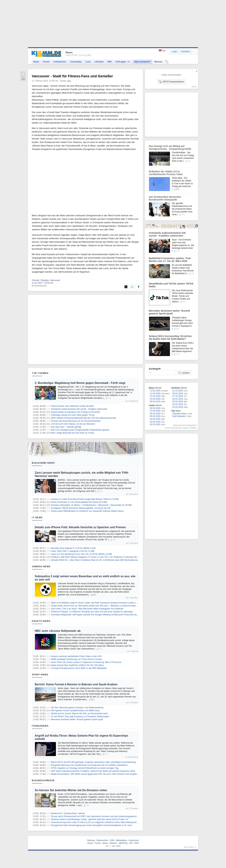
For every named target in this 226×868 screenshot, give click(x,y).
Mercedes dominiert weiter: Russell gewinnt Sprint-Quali (77, 719)
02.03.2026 (155, 424)
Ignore (186, 428)
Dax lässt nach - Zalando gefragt (66, 427)
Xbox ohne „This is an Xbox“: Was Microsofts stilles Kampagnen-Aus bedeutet (87, 609)
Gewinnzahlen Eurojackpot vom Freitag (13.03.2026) (75, 412)
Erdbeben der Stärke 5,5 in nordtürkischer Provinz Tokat (166, 173)
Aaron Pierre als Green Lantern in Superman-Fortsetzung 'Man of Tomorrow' (86, 662)
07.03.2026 (155, 411)
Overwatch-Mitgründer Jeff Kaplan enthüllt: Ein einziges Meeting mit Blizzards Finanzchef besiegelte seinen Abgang (105, 615)
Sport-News (40, 674)
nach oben (189, 847)
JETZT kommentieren (171, 82)
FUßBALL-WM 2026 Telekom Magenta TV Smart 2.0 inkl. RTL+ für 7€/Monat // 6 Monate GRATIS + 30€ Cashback (104, 557)
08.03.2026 (155, 408)
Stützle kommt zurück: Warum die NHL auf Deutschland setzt (79, 714)
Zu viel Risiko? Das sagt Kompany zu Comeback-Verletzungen (80, 716)
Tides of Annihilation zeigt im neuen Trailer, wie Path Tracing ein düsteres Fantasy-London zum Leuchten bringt (102, 603)
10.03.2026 (155, 399)
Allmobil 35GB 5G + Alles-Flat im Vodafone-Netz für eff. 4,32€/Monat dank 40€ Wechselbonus (94, 560)
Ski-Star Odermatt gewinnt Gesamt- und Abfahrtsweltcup (77, 708)
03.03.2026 (155, 422)
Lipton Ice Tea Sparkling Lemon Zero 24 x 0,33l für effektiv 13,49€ (81, 554)
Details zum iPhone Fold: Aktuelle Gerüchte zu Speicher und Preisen (80, 527)
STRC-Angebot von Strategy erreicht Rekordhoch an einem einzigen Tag (85, 768)
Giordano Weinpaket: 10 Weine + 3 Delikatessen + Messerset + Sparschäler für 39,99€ (91, 505)
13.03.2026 (155, 391)
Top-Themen (40, 373)
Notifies (193, 428)
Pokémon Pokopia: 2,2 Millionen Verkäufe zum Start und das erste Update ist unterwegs (92, 612)
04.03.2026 (155, 419)
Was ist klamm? (142, 62)
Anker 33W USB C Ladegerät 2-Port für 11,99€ (73, 551)
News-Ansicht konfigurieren (185, 425)
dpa (69, 81)
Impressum (134, 840)
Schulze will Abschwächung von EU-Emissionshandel (76, 421)
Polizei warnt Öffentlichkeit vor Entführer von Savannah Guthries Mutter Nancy (87, 511)
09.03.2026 (155, 402)
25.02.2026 (178, 402)
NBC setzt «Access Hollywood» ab (58, 631)
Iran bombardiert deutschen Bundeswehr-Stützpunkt (165, 198)
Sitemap (91, 840)
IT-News (37, 517)
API (131, 843)
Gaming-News (41, 566)
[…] (105, 398)
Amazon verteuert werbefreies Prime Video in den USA (76, 656)
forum (194, 87)
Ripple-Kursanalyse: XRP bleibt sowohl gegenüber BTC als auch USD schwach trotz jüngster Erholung (99, 774)
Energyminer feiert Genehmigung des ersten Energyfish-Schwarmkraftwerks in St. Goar (92, 825)
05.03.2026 (155, 416)
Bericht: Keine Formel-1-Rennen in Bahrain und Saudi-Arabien (76, 684)
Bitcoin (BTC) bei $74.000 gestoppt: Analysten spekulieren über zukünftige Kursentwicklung (93, 762)
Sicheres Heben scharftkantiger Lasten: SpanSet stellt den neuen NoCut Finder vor (89, 819)
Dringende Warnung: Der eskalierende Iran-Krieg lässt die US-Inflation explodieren (89, 765)
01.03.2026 (178, 391)
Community (76, 62)
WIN (110, 62)
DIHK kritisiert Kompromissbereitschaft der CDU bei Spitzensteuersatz (83, 418)
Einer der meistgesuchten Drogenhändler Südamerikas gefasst (80, 430)
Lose (88, 62)
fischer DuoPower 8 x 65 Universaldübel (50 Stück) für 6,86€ (79, 502)
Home (90, 843)
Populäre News (180, 414)
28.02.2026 (178, 393)
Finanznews (40, 726)
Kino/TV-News (41, 621)
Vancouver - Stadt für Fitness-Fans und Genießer (72, 76)
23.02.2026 (178, 407)
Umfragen (123, 62)
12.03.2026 (155, 393)
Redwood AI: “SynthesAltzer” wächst (68, 813)
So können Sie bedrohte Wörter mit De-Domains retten (71, 790)
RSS (136, 843)
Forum (46, 62)
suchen (184, 373)
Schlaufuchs (60, 62)
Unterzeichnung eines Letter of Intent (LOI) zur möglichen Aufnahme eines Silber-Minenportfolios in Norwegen (102, 822)
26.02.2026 (178, 399)
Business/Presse (43, 780)
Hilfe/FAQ (123, 843)
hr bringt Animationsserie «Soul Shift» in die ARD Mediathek (79, 668)
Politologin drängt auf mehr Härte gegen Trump (73, 415)
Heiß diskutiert (179, 416)
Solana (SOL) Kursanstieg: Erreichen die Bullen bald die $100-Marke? (170, 338)
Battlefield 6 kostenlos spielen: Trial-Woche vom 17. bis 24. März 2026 (170, 260)
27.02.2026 (178, 396)
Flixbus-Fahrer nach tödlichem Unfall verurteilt (72, 406)
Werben (158, 62)
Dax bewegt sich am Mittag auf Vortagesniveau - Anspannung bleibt (170, 147)
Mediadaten (121, 840)
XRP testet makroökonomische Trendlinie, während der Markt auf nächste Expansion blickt (93, 771)
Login (175, 51)
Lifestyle (99, 62)
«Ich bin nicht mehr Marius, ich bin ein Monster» (73, 424)
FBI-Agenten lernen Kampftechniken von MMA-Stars (75, 711)
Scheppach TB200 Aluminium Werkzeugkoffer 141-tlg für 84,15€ (81, 508)
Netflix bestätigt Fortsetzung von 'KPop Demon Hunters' (77, 659)
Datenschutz (102, 840)
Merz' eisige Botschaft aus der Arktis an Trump (72, 433)
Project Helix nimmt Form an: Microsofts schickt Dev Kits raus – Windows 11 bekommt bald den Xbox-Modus (101, 606)
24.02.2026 (178, 404)
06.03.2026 (155, 414)
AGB (112, 840)
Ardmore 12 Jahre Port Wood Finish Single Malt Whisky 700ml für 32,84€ (85, 499)
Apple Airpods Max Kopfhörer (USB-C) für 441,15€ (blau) (77, 665)
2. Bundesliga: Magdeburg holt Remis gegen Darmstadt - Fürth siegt (80, 383)
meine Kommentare (173, 428)
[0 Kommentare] (39, 286)
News (36, 62)
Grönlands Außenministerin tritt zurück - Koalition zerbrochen (79, 409)
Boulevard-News (43, 463)
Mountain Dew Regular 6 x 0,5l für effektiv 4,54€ (73, 548)
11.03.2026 (155, 396)
